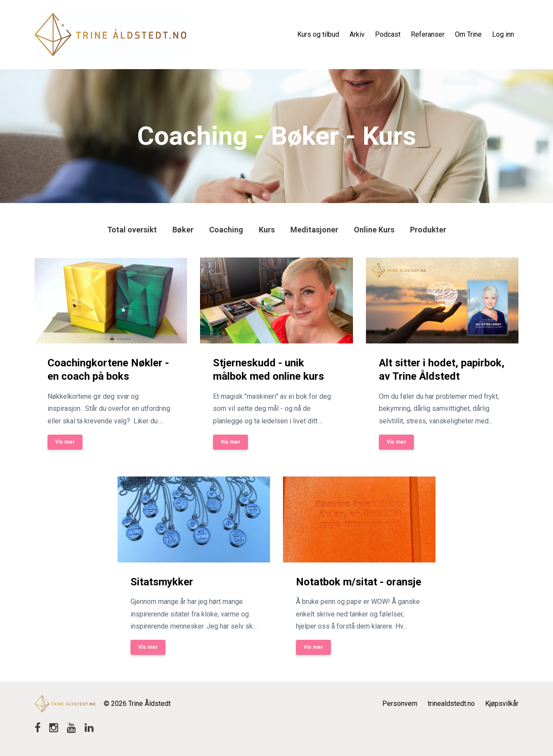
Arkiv (357, 34)
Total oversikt (132, 230)
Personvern (400, 704)
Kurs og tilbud (318, 34)
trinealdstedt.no (451, 704)
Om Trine (468, 34)
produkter (428, 230)
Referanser (428, 34)
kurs (267, 230)
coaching (226, 230)
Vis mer (65, 442)
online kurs (374, 230)
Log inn (503, 34)
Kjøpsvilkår (502, 704)
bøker (183, 230)
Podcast (388, 34)
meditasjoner (314, 230)
